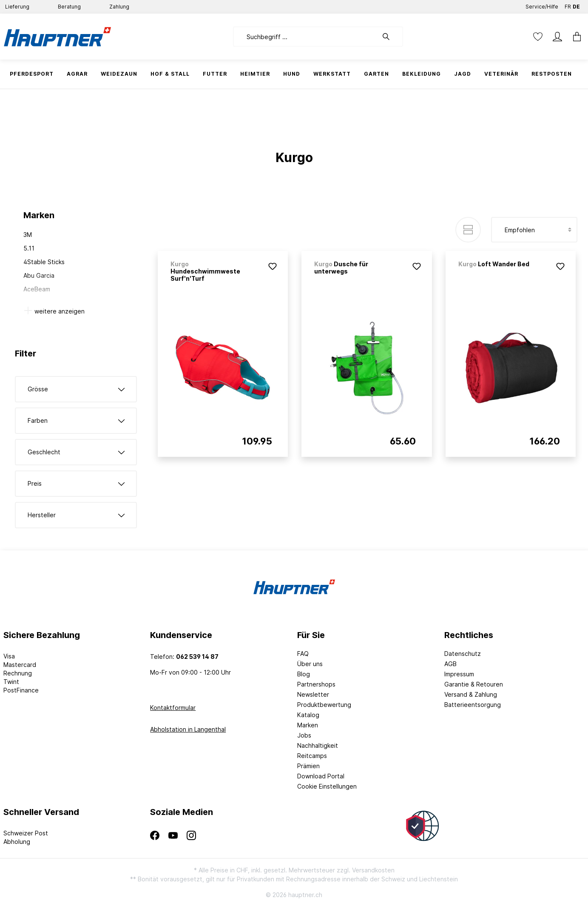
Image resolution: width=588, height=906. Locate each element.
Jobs (304, 735)
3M (28, 235)
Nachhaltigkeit (318, 745)
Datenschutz (463, 654)
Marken (308, 725)
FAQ (303, 654)
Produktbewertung (324, 705)
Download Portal (321, 776)
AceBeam (37, 289)
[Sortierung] (534, 230)
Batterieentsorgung (473, 705)
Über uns (310, 664)
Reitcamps (312, 756)
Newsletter (313, 694)
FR (568, 5)
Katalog (308, 715)
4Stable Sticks (44, 262)
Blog (304, 674)
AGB (450, 664)
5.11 (29, 248)
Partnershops (316, 684)
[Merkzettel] (538, 37)
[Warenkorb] (574, 37)
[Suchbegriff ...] (305, 37)
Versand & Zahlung (471, 694)
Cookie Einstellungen (327, 786)
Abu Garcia (39, 275)
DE (576, 5)
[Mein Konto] (557, 37)
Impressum (459, 674)
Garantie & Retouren (474, 684)
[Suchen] (390, 37)
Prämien (308, 766)
